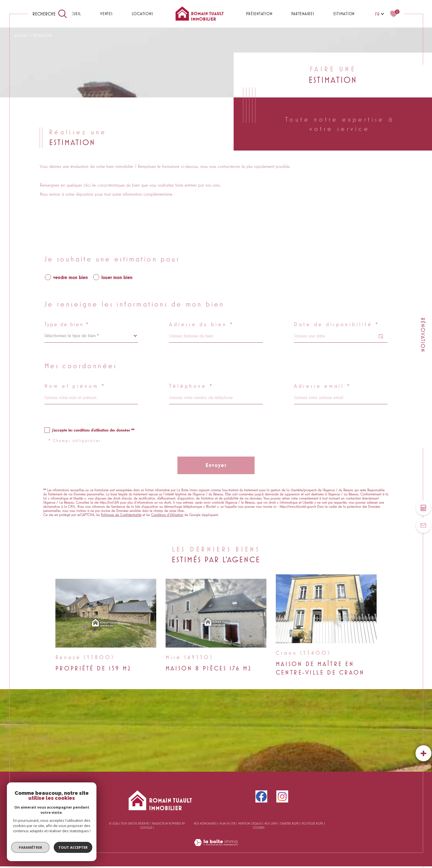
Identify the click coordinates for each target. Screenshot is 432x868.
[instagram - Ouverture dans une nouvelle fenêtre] (282, 796)
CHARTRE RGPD (289, 823)
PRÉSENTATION (259, 14)
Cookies (259, 828)
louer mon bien (117, 277)
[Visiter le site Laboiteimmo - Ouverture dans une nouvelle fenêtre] (216, 849)
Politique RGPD (312, 823)
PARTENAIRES (303, 14)
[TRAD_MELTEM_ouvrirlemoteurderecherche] (50, 14)
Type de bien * (67, 324)
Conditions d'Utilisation (167, 515)
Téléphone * (191, 386)
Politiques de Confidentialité (121, 515)
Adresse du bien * (202, 324)
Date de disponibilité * (337, 324)
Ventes (106, 14)
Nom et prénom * (75, 386)
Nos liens (271, 823)
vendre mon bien (71, 277)
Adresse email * (322, 386)
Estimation (344, 14)
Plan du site (227, 823)
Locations (142, 14)
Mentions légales (250, 823)
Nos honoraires (205, 823)
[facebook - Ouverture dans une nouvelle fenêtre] (261, 796)
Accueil (73, 14)
